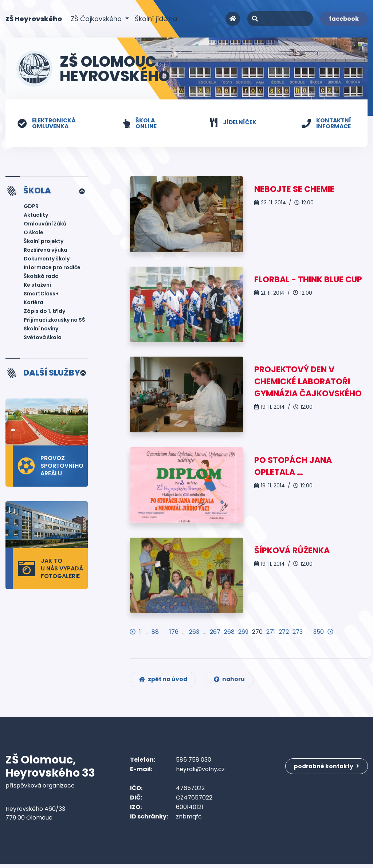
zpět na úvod (164, 683)
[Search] (280, 19)
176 (174, 634)
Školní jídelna (156, 19)
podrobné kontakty (328, 768)
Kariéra (34, 303)
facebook (344, 19)
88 (155, 634)
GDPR (31, 207)
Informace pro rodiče (52, 268)
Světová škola (43, 338)
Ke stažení (37, 286)
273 (298, 634)
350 (319, 634)
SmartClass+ (41, 294)
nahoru (231, 683)
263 (194, 634)
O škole (34, 233)
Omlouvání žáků (45, 224)
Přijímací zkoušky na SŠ (54, 321)
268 (229, 634)
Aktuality (36, 216)
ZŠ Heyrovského (34, 18)
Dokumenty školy (47, 259)
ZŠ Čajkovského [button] (97, 19)
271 (271, 634)
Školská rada (41, 277)
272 (284, 634)
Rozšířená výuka (46, 251)
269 (243, 634)
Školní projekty (44, 242)
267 (215, 634)
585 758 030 (194, 764)
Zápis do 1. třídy (44, 312)
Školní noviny (41, 329)
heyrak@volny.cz (200, 773)
